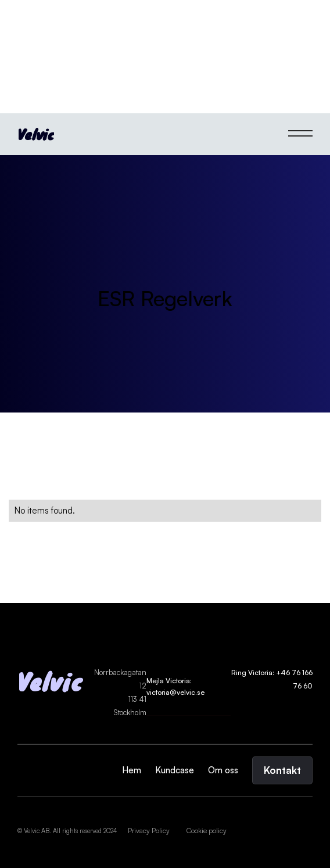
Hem (132, 770)
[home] (36, 134)
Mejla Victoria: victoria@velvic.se (175, 686)
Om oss (223, 770)
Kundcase (175, 770)
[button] (300, 134)
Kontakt (282, 770)
